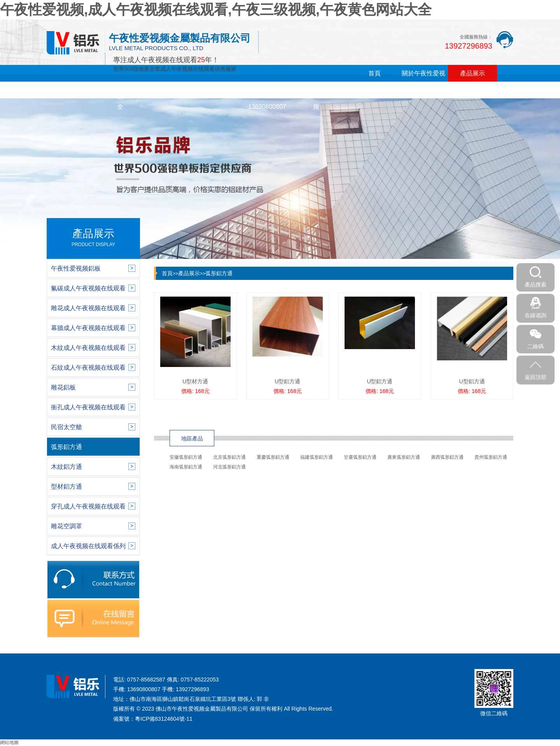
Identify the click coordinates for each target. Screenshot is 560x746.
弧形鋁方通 (219, 273)
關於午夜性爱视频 (423, 82)
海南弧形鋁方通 (186, 467)
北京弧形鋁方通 (229, 457)
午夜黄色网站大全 (120, 98)
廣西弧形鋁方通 (447, 457)
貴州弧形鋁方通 (491, 457)
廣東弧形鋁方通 (404, 457)
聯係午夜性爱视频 (316, 98)
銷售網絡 (218, 90)
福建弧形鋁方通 (317, 457)
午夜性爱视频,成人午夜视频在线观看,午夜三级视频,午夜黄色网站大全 (216, 10)
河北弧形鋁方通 (229, 467)
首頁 (374, 73)
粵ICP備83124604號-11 (164, 719)
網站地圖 (9, 743)
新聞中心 (71, 90)
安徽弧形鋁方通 (186, 457)
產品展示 (472, 73)
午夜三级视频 (169, 90)
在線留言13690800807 (267, 98)
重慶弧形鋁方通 (273, 457)
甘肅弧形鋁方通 (360, 457)
